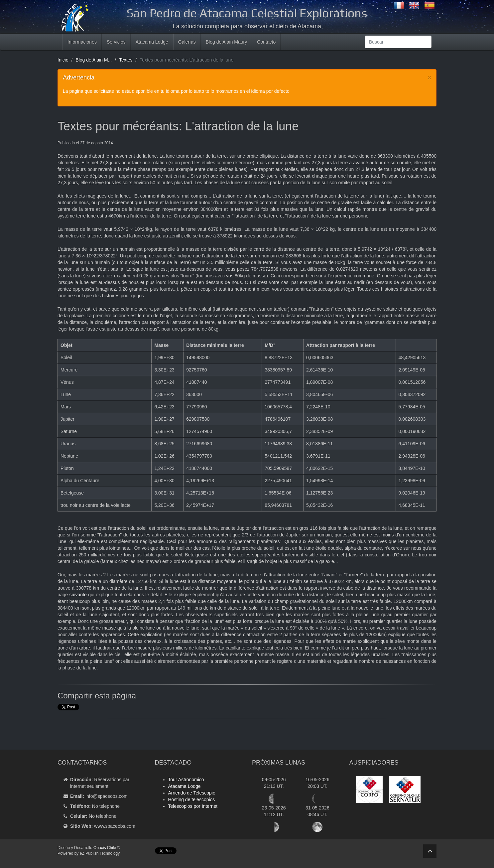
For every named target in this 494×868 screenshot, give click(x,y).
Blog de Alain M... (94, 60)
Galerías (187, 42)
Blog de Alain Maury (227, 42)
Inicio (63, 60)
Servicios (116, 42)
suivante (78, 595)
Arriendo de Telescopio (192, 793)
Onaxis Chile (105, 848)
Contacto (266, 42)
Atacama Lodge (152, 42)
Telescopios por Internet (193, 806)
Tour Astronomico (186, 780)
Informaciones (82, 42)
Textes (126, 60)
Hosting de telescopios (192, 799)
